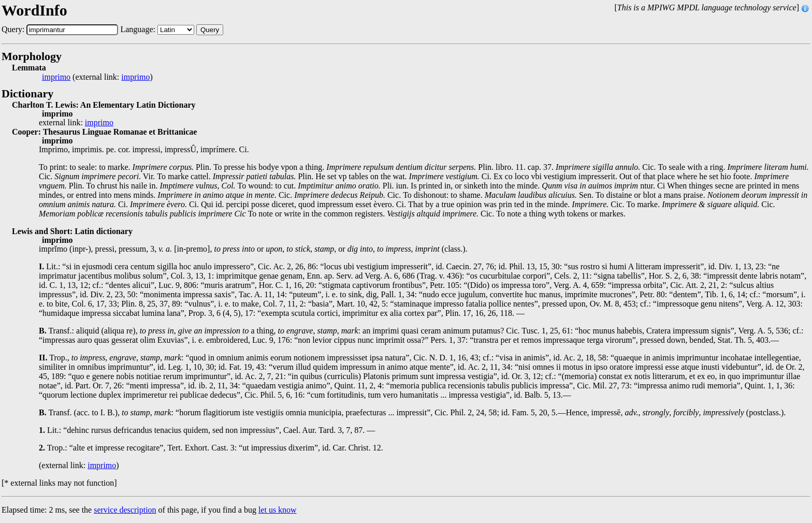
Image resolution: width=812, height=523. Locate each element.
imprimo (56, 77)
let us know (278, 510)
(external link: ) (97, 77)
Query (210, 30)
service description (125, 510)
